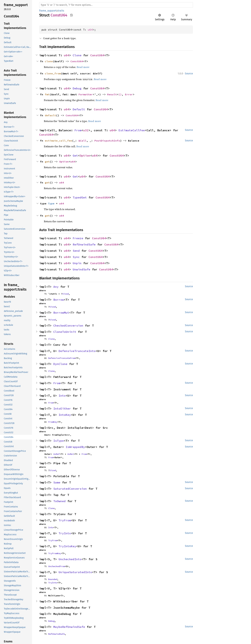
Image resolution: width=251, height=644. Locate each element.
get (47, 162)
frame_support (48, 11)
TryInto (65, 533)
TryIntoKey (67, 546)
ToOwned (59, 501)
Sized (65, 294)
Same (57, 482)
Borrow (59, 300)
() (120, 94)
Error (129, 94)
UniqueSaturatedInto (75, 572)
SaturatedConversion (70, 489)
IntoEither (62, 409)
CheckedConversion (68, 326)
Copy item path (71, 15)
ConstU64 (97, 55)
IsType (59, 441)
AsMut (71, 454)
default (50, 115)
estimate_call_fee (58, 141)
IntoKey (65, 415)
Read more (83, 67)
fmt (47, 94)
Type (51, 203)
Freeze (78, 238)
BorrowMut (61, 313)
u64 (90, 30)
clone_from (53, 73)
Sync (76, 257)
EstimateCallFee (132, 130)
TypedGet (80, 197)
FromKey (53, 422)
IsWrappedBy (75, 447)
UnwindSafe (81, 269)
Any (56, 287)
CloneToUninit (65, 332)
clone (49, 61)
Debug (77, 88)
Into (62, 396)
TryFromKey (55, 553)
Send (76, 251)
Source (189, 73)
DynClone (60, 364)
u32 (86, 130)
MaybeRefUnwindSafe (69, 627)
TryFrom (65, 520)
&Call (82, 141)
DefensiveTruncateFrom (62, 358)
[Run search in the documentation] (116, 5)
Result (112, 94)
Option (85, 156)
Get (75, 156)
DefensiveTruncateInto (77, 351)
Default (79, 109)
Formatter (86, 94)
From (78, 130)
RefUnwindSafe (84, 244)
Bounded (53, 579)
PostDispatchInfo (107, 141)
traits (61, 11)
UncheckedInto (70, 559)
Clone (77, 55)
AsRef (57, 454)
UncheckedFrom (57, 566)
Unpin (77, 263)
